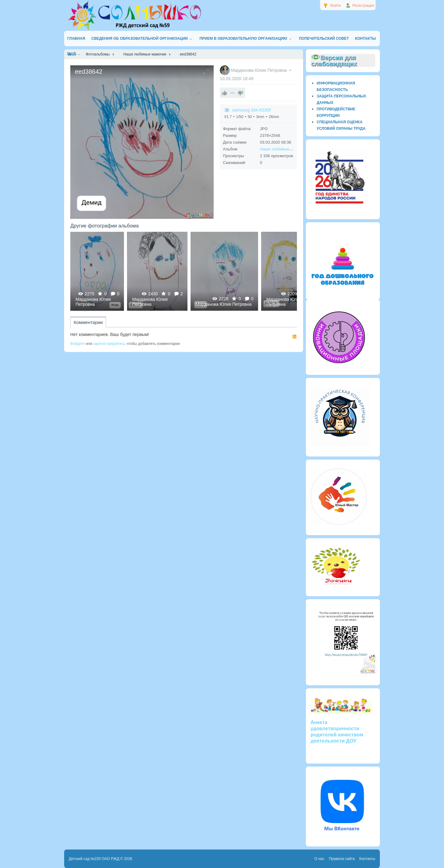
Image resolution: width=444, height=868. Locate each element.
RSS (294, 337)
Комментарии (88, 322)
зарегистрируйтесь (109, 344)
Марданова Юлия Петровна (259, 70)
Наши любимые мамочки (283, 149)
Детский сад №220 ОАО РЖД (94, 859)
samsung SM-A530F (252, 110)
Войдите (78, 344)
